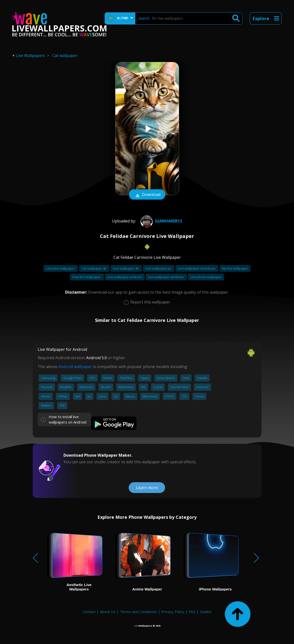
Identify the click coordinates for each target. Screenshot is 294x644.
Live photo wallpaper (206, 277)
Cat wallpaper (65, 55)
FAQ (192, 612)
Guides (206, 612)
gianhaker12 (161, 221)
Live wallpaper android (125, 277)
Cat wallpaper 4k (94, 268)
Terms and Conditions (138, 612)
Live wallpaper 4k (126, 268)
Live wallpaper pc (159, 268)
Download (147, 195)
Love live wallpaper (61, 268)
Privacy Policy (173, 612)
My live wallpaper (235, 268)
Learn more (147, 488)
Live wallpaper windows (166, 277)
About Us (108, 612)
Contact (89, 612)
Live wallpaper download (197, 268)
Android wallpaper (75, 367)
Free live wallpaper (87, 277)
